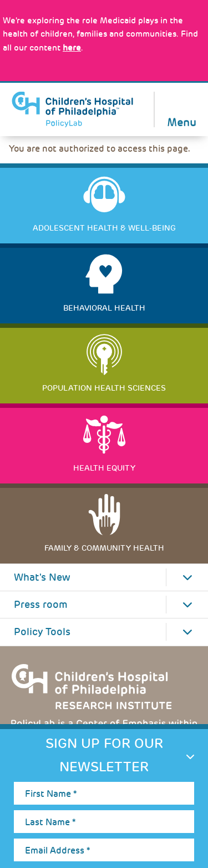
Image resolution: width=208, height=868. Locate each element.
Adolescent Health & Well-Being (104, 228)
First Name (51, 794)
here (72, 48)
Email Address (57, 851)
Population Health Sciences (104, 388)
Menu (182, 121)
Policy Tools (42, 632)
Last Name (50, 822)
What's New (42, 577)
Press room (41, 605)
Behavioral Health (104, 308)
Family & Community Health (104, 548)
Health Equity (104, 468)
